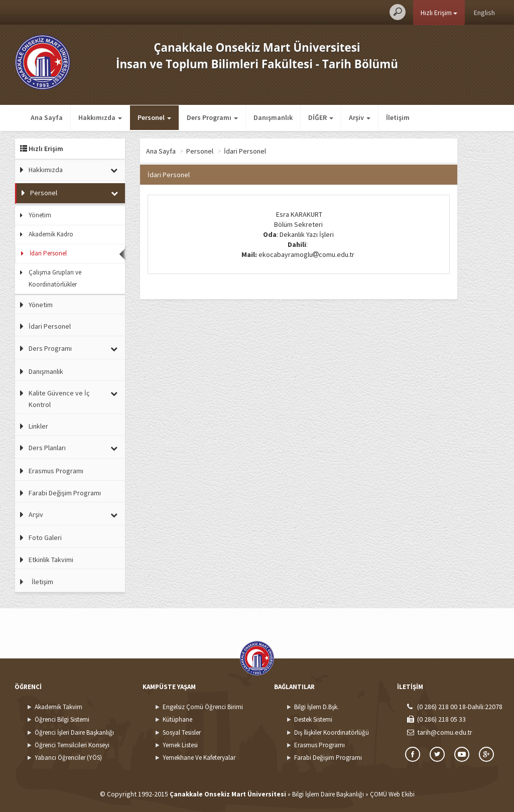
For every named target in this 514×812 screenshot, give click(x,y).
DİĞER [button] (321, 117)
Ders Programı (50, 348)
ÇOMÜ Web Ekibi (392, 794)
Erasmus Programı (56, 471)
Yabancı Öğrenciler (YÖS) (68, 758)
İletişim (398, 117)
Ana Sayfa (47, 117)
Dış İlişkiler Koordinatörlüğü (332, 732)
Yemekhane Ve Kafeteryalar (199, 758)
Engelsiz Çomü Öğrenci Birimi (203, 707)
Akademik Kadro (51, 234)
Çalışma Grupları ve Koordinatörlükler (55, 278)
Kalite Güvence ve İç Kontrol (59, 398)
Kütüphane (177, 719)
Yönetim (40, 215)
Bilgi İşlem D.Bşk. (316, 707)
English (484, 13)
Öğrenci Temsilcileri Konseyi (72, 745)
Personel (44, 193)
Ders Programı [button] (212, 117)
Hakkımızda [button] (100, 117)
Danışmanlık (273, 117)
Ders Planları (47, 448)
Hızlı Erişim (439, 13)
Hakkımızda (46, 170)
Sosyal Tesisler (182, 732)
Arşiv (36, 514)
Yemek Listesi (180, 745)
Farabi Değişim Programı (65, 493)
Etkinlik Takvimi (51, 560)
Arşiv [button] (360, 117)
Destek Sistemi (313, 719)
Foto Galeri (45, 537)
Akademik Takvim (58, 707)
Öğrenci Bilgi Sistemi (62, 719)
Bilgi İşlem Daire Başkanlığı (328, 794)
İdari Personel (48, 253)
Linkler (38, 426)
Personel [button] (154, 117)
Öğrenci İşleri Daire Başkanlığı (74, 732)
